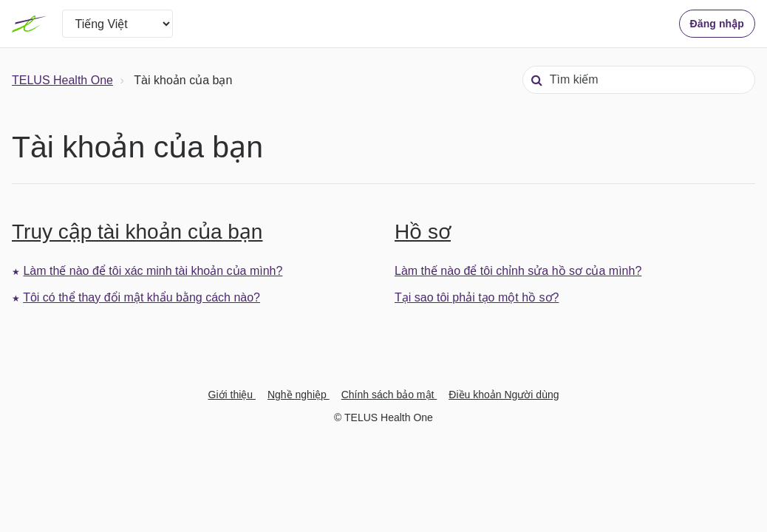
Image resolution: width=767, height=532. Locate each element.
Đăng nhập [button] (717, 24)
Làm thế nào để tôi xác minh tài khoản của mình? (153, 271)
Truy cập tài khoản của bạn (137, 232)
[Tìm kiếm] (639, 80)
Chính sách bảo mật (389, 395)
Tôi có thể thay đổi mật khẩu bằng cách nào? (142, 297)
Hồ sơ (423, 232)
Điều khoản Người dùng (504, 395)
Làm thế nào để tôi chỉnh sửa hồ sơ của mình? (518, 271)
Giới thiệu (232, 395)
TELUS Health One (62, 80)
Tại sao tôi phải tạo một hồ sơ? (477, 297)
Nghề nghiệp (299, 395)
